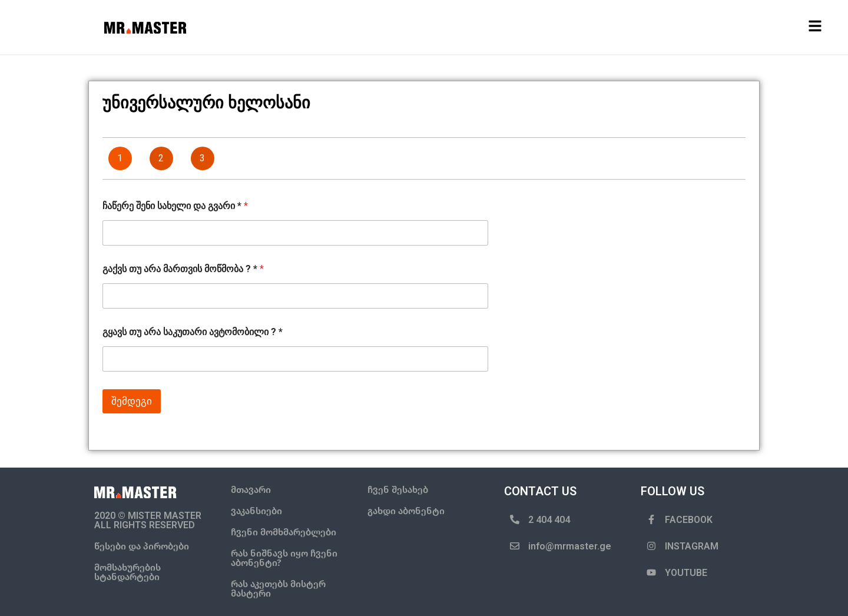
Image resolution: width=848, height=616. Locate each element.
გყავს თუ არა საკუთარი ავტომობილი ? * (193, 332)
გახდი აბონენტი (406, 511)
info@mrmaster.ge (570, 546)
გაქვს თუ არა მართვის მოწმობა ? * (183, 269)
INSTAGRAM (692, 546)
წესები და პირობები (142, 546)
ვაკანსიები (256, 511)
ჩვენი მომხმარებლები (284, 532)
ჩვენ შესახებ (398, 490)
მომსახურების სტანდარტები (127, 572)
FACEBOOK (689, 520)
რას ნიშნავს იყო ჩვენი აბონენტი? (284, 558)
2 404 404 (549, 520)
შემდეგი (132, 401)
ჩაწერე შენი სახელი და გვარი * (175, 206)
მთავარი (251, 490)
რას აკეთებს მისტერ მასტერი (278, 589)
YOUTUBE (686, 573)
